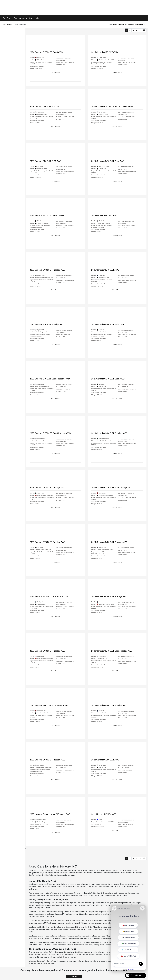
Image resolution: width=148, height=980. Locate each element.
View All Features (56, 72)
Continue (74, 977)
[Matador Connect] (128, 938)
